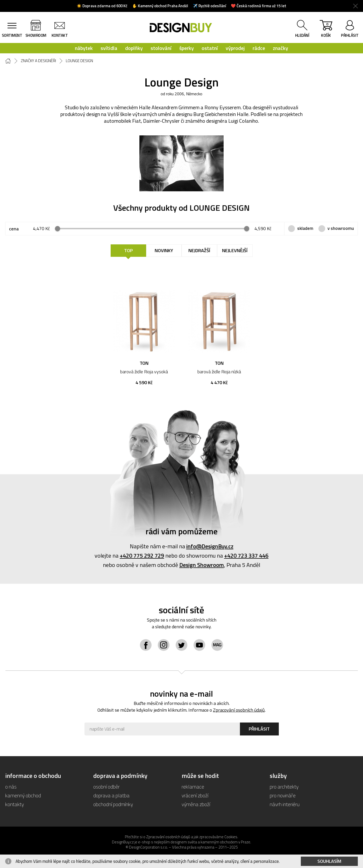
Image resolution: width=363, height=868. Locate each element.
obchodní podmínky (113, 804)
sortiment (12, 35)
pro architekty (284, 787)
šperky (187, 48)
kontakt (60, 35)
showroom (36, 35)
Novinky (164, 250)
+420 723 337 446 (246, 556)
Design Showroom (202, 565)
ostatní (210, 48)
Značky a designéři (38, 61)
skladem (305, 228)
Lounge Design (79, 61)
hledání (302, 35)
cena (14, 229)
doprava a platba (111, 795)
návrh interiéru (285, 804)
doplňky (134, 48)
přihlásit (350, 35)
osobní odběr (106, 787)
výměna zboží (196, 804)
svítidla (109, 48)
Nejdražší (199, 250)
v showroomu (341, 228)
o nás (11, 787)
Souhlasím (329, 861)
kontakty (15, 804)
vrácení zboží (195, 795)
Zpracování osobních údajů (239, 710)
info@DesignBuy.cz (210, 546)
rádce (259, 48)
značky (280, 48)
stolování (161, 48)
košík (326, 30)
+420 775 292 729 (142, 556)
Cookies (231, 837)
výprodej (235, 48)
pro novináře (283, 795)
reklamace (193, 787)
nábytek (84, 48)
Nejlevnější (235, 250)
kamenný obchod (23, 795)
